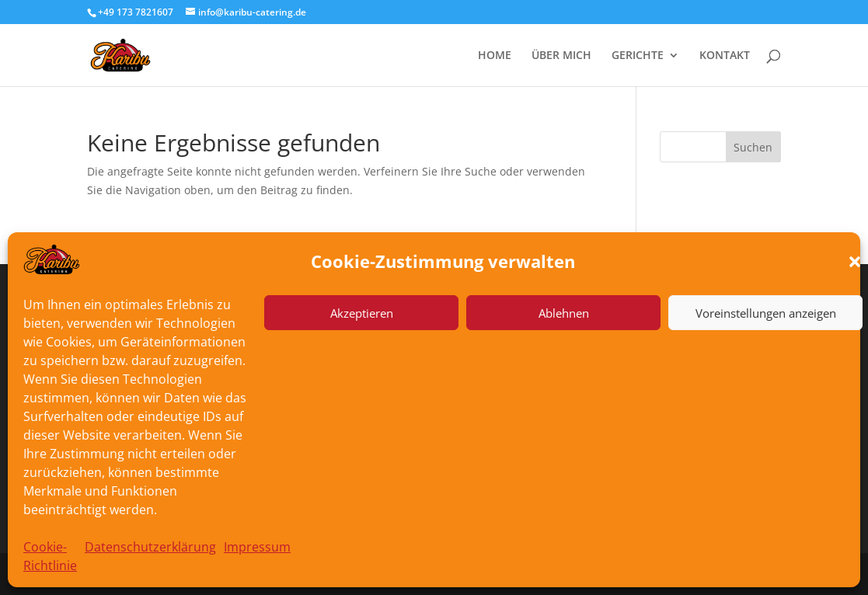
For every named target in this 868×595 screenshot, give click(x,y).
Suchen (753, 147)
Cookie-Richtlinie (50, 556)
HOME (495, 56)
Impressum (257, 547)
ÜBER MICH (561, 56)
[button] (855, 262)
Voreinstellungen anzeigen (766, 313)
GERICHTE (638, 56)
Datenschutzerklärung (150, 547)
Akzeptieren (362, 313)
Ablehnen (564, 313)
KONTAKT (725, 56)
